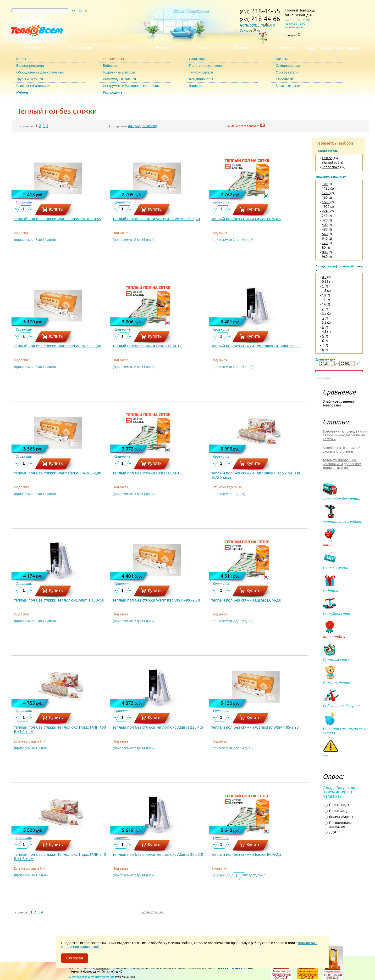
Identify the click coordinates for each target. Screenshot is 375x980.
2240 (326, 211)
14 (324, 304)
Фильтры (196, 86)
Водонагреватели (30, 66)
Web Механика (125, 977)
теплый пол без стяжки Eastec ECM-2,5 (246, 854)
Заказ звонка (250, 30)
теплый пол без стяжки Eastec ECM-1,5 (148, 473)
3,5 (324, 322)
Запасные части (288, 86)
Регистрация (199, 11)
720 (325, 243)
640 (325, 238)
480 (325, 229)
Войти (179, 11)
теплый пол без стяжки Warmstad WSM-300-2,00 (58, 473)
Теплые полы (113, 59)
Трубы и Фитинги (30, 79)
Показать (323, 378)
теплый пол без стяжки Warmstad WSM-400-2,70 (156, 600)
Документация (348, 47)
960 (325, 257)
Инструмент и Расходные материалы (132, 86)
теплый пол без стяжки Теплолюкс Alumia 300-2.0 (158, 854)
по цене (134, 126)
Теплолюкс (331, 167)
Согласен (75, 958)
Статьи (311, 47)
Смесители (284, 79)
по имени (149, 126)
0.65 (325, 282)
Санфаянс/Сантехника (34, 86)
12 (324, 300)
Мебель (22, 92)
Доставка (163, 47)
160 (325, 197)
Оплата (125, 47)
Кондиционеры (201, 79)
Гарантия (241, 47)
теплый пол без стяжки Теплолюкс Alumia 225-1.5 (158, 727)
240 (325, 216)
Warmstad (330, 163)
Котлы (21, 59)
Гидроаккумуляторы (119, 72)
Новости (326, 47)
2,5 (324, 313)
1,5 (324, 291)
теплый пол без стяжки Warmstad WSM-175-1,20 (156, 219)
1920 (326, 207)
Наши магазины (80, 47)
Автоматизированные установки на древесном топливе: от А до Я (342, 464)
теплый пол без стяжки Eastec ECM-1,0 (148, 346)
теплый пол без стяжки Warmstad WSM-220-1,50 (58, 346)
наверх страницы (152, 912)
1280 (326, 193)
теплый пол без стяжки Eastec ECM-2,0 (246, 600)
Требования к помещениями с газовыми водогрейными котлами (345, 435)
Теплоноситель (201, 72)
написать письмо (257, 25)
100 (325, 184)
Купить (56, 209)
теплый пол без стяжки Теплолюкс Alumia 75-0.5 (256, 346)
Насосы (282, 59)
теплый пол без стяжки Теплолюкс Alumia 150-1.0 (59, 600)
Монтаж (202, 47)
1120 (326, 188)
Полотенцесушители (205, 66)
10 (324, 295)
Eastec (327, 158)
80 (324, 248)
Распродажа (112, 92)
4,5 (324, 332)
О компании (32, 47)
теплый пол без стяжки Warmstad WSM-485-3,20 (255, 727)
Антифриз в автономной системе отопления (342, 450)
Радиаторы (198, 59)
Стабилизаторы (288, 66)
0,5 (324, 277)
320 (325, 220)
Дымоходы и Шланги (119, 79)
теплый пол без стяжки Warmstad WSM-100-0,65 (58, 219)
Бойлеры (110, 66)
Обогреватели (287, 72)
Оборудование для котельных (40, 72)
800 (325, 252)
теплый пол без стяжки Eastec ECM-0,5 (246, 219)
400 (325, 225)
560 (325, 234)
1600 (326, 202)
